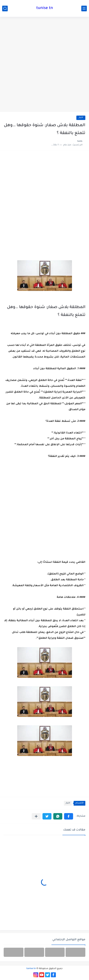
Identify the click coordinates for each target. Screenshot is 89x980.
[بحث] (5, 8)
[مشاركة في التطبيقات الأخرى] (36, 816)
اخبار (81, 118)
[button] (69, 816)
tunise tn (45, 8)
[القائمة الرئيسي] (84, 8)
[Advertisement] (44, 65)
